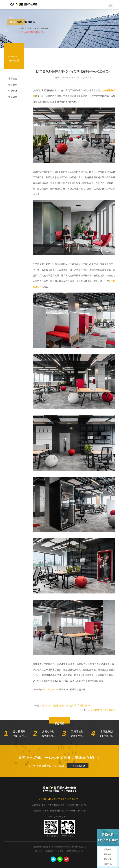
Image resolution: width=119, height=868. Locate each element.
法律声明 (60, 851)
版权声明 (49, 851)
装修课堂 (13, 85)
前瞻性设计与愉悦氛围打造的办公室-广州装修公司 (66, 705)
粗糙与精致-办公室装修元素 (102, 710)
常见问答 (13, 97)
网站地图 (39, 851)
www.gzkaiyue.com (50, 689)
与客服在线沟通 (78, 766)
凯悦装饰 (24, 5)
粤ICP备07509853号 (75, 851)
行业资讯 (13, 91)
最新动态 (13, 78)
